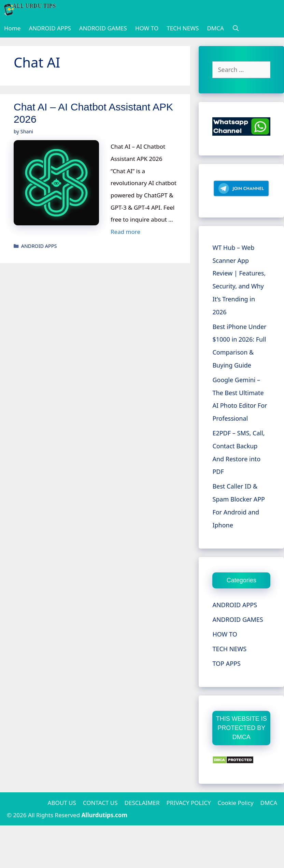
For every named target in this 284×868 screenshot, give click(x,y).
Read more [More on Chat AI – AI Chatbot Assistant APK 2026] (125, 232)
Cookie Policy (236, 803)
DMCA (215, 28)
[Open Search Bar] (236, 28)
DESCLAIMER (142, 803)
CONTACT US (100, 803)
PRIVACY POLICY (189, 803)
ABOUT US (62, 803)
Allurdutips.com (105, 815)
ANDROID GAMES (103, 28)
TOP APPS (226, 663)
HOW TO (147, 28)
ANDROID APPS (50, 28)
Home (12, 28)
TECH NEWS (183, 28)
